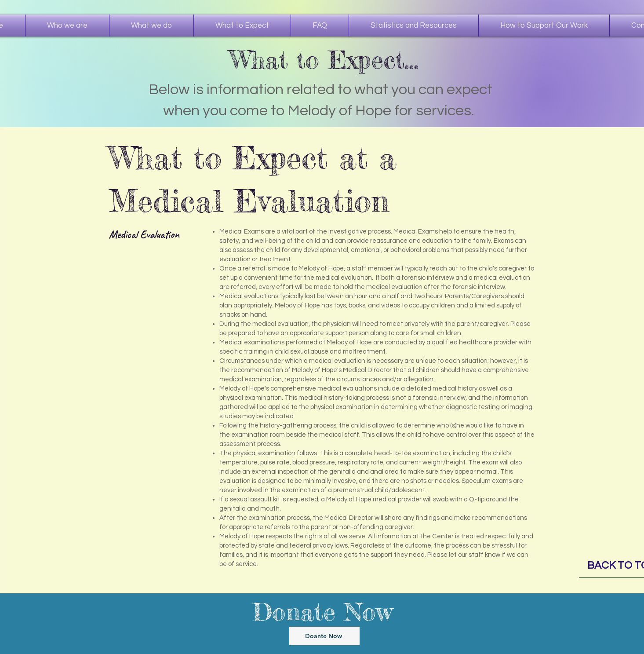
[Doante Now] (324, 636)
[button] (151, 26)
